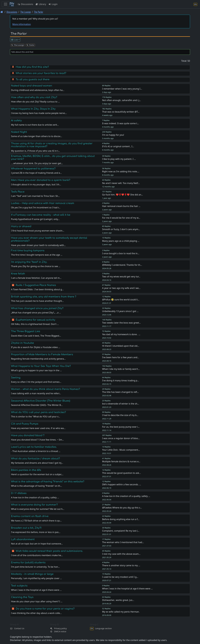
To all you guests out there (33, 79)
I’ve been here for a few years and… (121, 357)
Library (41, 4)
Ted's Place (18, 192)
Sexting (16, 378)
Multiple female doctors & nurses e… (121, 461)
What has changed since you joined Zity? (37, 308)
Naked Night (19, 132)
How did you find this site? (32, 67)
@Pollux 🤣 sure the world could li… (121, 300)
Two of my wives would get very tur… (121, 277)
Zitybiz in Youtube (22, 343)
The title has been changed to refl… (120, 392)
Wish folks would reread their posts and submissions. (49, 551)
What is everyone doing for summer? (34, 505)
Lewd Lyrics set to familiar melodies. (34, 447)
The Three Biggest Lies (26, 331)
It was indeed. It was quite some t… (120, 123)
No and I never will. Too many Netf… (121, 183)
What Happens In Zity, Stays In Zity (33, 109)
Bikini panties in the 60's (26, 470)
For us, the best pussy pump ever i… (121, 427)
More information (22, 24)
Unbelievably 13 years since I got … (120, 311)
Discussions (25, 4)
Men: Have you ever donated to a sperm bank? (41, 180)
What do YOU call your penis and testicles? (38, 412)
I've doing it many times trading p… (120, 380)
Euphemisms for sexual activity (35, 320)
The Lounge (26, 12)
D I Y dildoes (19, 493)
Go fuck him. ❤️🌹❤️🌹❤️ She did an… (122, 195)
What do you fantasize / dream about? (35, 459)
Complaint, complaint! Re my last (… (121, 531)
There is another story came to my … (121, 565)
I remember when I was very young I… (122, 89)
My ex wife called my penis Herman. (121, 612)
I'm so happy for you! (113, 135)
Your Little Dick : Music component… (121, 450)
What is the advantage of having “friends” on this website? (48, 482)
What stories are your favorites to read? (41, 73)
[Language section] (195, 4)
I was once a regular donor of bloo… (121, 438)
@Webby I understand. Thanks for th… (122, 265)
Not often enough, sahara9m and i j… (121, 100)
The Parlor (39, 12)
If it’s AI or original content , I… (118, 146)
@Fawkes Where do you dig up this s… (122, 508)
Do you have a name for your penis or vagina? (45, 609)
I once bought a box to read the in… (121, 253)
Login (53, 4)
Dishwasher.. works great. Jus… (118, 600)
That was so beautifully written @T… (121, 112)
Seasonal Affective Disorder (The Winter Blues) (41, 401)
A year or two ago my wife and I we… (121, 288)
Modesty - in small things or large (32, 574)
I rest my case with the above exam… (121, 554)
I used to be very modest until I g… (120, 577)
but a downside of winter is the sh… (121, 404)
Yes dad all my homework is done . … (121, 334)
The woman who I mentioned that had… (123, 542)
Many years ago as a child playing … (121, 241)
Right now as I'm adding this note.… (121, 171)
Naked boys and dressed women (32, 86)
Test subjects (19, 586)
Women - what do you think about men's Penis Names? (45, 389)
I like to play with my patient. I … (119, 159)
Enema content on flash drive (30, 516)
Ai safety (16, 120)
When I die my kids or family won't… (121, 369)
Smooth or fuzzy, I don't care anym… (121, 229)
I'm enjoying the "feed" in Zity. (29, 262)
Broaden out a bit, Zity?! (26, 528)
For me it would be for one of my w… (121, 218)
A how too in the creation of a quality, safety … (126, 496)
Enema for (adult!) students (28, 562)
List (14, 40)
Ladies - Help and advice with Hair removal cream (43, 203)
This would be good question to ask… (121, 473)
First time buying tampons (28, 250)
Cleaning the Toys (22, 597)
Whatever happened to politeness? (33, 169)
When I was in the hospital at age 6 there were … (127, 589)
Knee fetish (18, 274)
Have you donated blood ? (28, 435)
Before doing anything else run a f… (121, 519)
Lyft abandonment (23, 539)
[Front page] (2, 12)
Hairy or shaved (21, 226)
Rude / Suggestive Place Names (36, 285)
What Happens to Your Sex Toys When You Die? (41, 366)
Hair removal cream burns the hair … (121, 206)
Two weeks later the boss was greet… (121, 323)
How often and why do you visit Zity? (34, 97)
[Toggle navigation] (6, 4)
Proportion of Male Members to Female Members (42, 354)
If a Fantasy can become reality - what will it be (41, 215)
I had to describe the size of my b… (120, 415)
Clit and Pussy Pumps (25, 424)
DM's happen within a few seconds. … (122, 484)
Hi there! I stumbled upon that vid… (121, 346)
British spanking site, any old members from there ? (44, 297)
